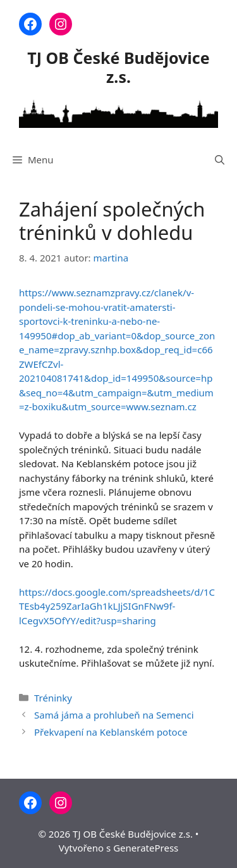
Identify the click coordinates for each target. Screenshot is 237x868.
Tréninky (53, 698)
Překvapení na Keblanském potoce (111, 732)
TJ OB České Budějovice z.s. (118, 67)
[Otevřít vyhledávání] (220, 160)
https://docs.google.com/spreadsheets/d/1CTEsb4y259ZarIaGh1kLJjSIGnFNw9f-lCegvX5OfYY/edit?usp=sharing (117, 606)
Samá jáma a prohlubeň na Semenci (114, 715)
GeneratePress (146, 848)
